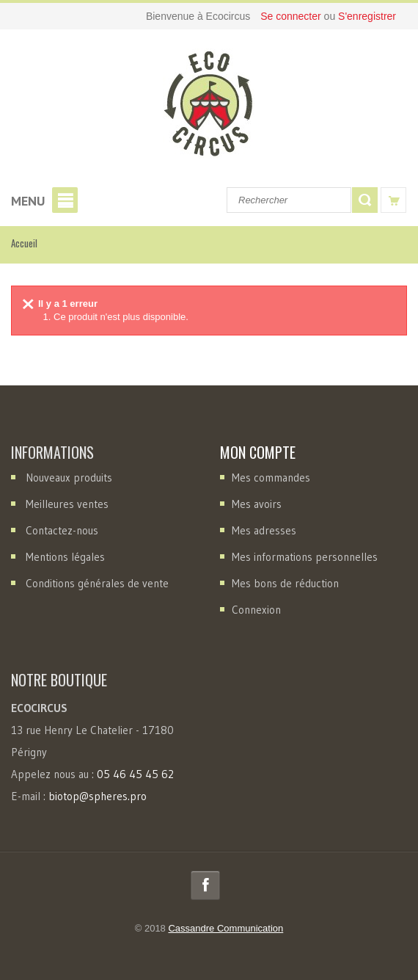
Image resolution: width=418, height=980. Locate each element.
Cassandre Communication (225, 928)
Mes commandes (271, 478)
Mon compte (258, 452)
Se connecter (292, 16)
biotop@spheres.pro (98, 796)
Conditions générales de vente (97, 583)
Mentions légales (65, 557)
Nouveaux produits (69, 478)
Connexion (256, 610)
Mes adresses (264, 530)
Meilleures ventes (67, 504)
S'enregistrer (367, 16)
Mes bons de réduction (285, 583)
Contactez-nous (62, 530)
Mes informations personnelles (305, 557)
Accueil (24, 243)
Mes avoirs (257, 504)
